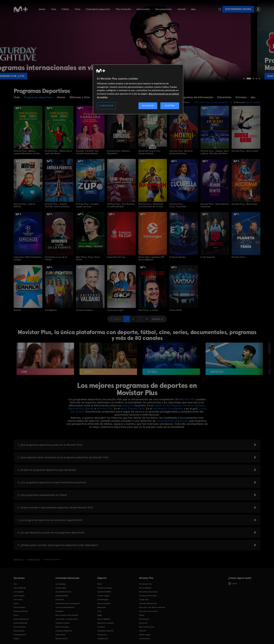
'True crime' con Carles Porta (67, 619)
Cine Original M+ (20, 588)
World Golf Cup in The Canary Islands (149, 152)
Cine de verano (19, 607)
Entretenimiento (20, 635)
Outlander (59, 611)
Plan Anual (143, 623)
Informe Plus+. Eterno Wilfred (24, 205)
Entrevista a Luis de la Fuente (56, 258)
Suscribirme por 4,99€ (79, 76)
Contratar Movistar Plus (148, 603)
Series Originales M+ (21, 619)
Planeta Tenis (238, 257)
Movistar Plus (188, 399)
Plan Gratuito (123, 9)
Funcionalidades (145, 588)
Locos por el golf (115, 310)
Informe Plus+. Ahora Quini (245, 151)
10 (147, 319)
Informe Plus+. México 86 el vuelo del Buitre (58, 152)
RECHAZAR (148, 106)
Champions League (105, 588)
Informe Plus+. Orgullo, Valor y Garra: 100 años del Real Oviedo (215, 152)
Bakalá (17, 310)
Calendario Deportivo (105, 631)
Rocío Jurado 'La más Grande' (67, 615)
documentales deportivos (172, 421)
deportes (128, 405)
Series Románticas (21, 623)
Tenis (77, 9)
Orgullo (16, 639)
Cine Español (19, 592)
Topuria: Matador (104, 619)
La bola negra (61, 588)
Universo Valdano (85, 310)
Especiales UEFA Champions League (28, 258)
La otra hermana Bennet (65, 607)
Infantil (182, 9)
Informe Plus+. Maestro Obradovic (119, 152)
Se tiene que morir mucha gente (68, 603)
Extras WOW (176, 310)
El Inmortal (60, 600)
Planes (142, 615)
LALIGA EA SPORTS (104, 592)
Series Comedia (20, 627)
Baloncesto (143, 9)
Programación (103, 639)
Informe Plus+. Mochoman (245, 204)
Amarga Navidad (62, 596)
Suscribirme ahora (238, 9)
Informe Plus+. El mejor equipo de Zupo (87, 205)
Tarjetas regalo (145, 635)
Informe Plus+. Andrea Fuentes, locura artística (57, 205)
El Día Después (172, 405)
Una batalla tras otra (63, 592)
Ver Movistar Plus (146, 584)
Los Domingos (61, 584)
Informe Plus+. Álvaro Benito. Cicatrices (215, 205)
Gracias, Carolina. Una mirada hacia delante (87, 152)
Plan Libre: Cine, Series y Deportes (152, 607)
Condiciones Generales (148, 596)
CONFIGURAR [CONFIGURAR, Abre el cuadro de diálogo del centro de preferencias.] (106, 106)
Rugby (100, 615)
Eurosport (101, 627)
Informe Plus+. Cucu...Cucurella (178, 205)
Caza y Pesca (60, 635)
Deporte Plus (76, 408)
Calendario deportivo (98, 9)
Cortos (16, 603)
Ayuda (233, 584)
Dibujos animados (62, 627)
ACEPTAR (170, 106)
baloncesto (160, 408)
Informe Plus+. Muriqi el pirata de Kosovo (181, 152)
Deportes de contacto (106, 623)
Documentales (164, 9)
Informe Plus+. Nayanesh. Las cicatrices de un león (151, 205)
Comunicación (145, 639)
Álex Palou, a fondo (148, 310)
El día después (208, 257)
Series (42, 9)
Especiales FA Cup (116, 257)
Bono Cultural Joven (147, 627)
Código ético (144, 600)
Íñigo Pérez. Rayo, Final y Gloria (88, 258)
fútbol (158, 405)
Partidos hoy (102, 635)
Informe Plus (105, 408)
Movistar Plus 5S (61, 639)
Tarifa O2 (143, 631)
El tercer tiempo (177, 257)
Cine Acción (18, 600)
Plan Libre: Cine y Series (148, 611)
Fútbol (65, 9)
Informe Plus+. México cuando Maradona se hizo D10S (27, 152)
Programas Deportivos (64, 631)
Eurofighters (51, 310)
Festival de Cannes (63, 623)
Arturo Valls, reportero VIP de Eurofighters (151, 258)
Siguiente (156, 319)
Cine (54, 9)
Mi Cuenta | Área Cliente (148, 592)
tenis (123, 408)
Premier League (103, 596)
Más (193, 9)
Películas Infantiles (21, 611)
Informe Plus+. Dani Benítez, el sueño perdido (121, 205)
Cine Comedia (19, 596)
